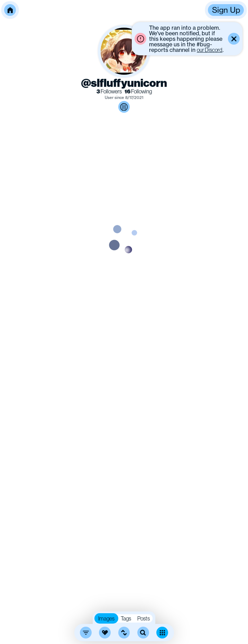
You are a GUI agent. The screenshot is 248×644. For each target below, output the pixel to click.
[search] (143, 633)
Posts (144, 618)
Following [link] (138, 91)
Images (106, 618)
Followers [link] (109, 91)
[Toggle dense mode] (162, 633)
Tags (126, 618)
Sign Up (226, 10)
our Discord (210, 50)
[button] (10, 10)
